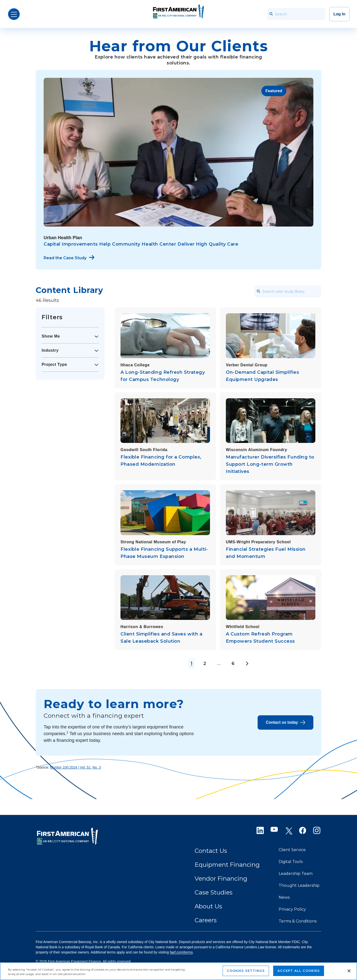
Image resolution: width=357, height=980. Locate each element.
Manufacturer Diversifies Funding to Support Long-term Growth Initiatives (270, 464)
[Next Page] (247, 664)
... (219, 663)
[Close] (349, 971)
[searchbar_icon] (271, 14)
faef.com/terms (181, 952)
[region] (178, 971)
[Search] (296, 14)
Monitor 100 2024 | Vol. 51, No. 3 (75, 767)
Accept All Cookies (299, 971)
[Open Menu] (14, 14)
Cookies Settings (246, 971)
